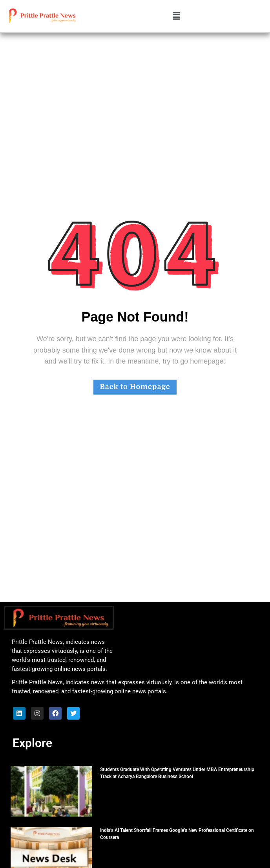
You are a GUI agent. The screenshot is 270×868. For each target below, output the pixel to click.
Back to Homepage (135, 387)
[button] (176, 16)
